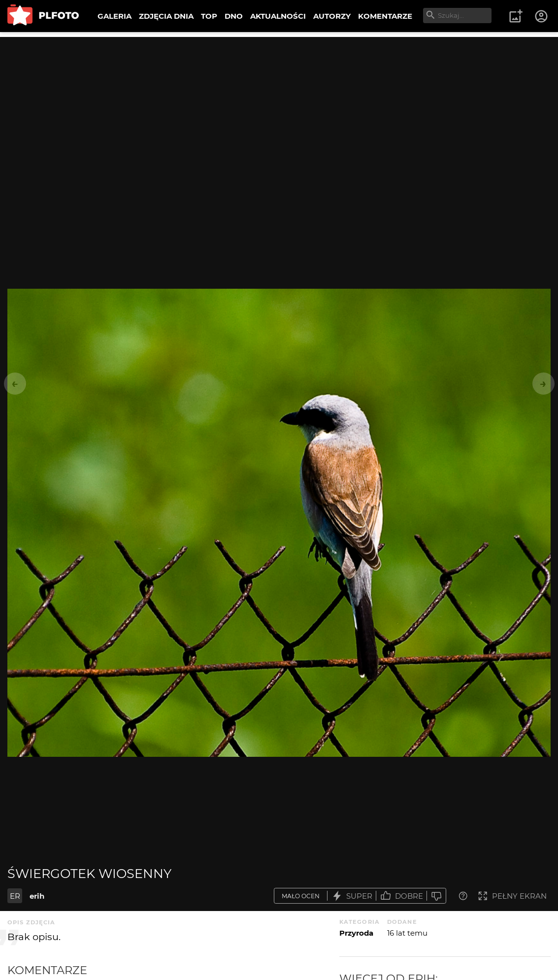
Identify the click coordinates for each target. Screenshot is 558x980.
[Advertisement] (279, 106)
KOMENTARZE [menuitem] (385, 16)
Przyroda (356, 933)
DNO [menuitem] (234, 16)
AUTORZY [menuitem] (332, 16)
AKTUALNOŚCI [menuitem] (278, 16)
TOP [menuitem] (209, 16)
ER (15, 896)
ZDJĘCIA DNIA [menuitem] (166, 16)
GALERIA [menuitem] (115, 16)
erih (37, 896)
